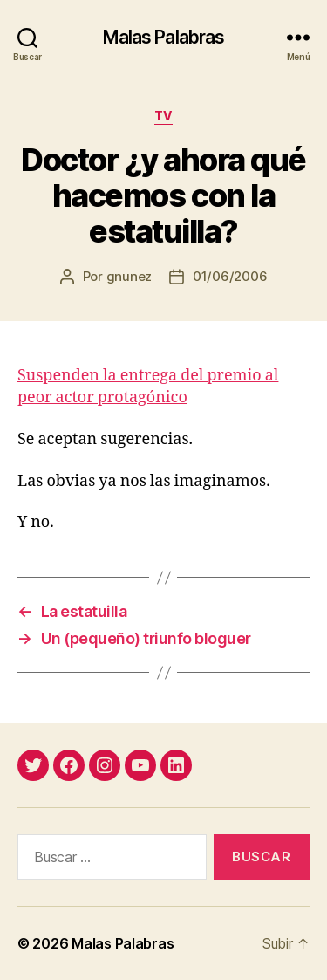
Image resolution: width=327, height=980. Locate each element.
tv (163, 116)
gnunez (129, 276)
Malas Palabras (164, 37)
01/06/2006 (230, 276)
